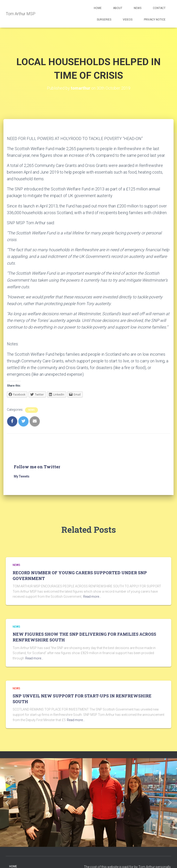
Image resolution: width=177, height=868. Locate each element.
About (118, 8)
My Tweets (22, 476)
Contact (159, 8)
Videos (128, 20)
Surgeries (104, 20)
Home (98, 8)
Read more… (92, 597)
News (138, 8)
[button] (7, 803)
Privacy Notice (155, 20)
